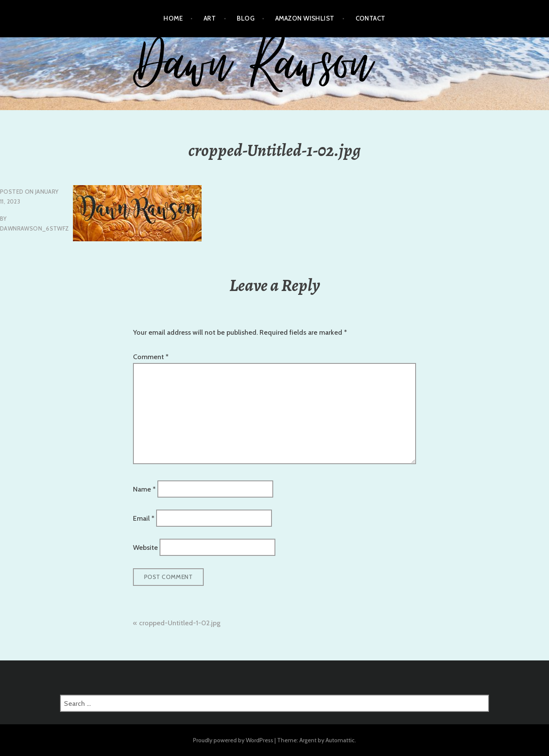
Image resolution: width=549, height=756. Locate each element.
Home (173, 18)
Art (210, 18)
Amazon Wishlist (305, 18)
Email (144, 518)
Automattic (340, 740)
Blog (246, 18)
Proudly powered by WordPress (233, 740)
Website (145, 547)
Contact (371, 18)
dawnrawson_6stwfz (35, 228)
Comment (151, 357)
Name (144, 489)
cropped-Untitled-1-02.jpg (180, 623)
